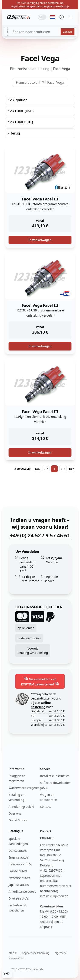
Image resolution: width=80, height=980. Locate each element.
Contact (46, 807)
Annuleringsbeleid (21, 807)
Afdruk (13, 953)
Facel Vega (56, 82)
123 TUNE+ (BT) (20, 122)
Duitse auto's (18, 851)
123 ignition (18, 100)
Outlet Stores (18, 820)
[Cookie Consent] (7, 973)
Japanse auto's (19, 885)
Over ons (15, 813)
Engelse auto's (19, 857)
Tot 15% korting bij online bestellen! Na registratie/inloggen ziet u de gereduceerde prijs (40, 5)
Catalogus (16, 831)
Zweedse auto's (19, 878)
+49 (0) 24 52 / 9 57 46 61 (40, 535)
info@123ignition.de (54, 896)
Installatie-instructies (55, 776)
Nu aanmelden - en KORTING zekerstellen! (40, 681)
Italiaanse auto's (20, 864)
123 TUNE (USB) (21, 111)
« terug (14, 133)
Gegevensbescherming (36, 953)
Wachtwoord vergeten (24, 788)
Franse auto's (26, 82)
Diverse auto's (18, 898)
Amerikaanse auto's (22, 892)
